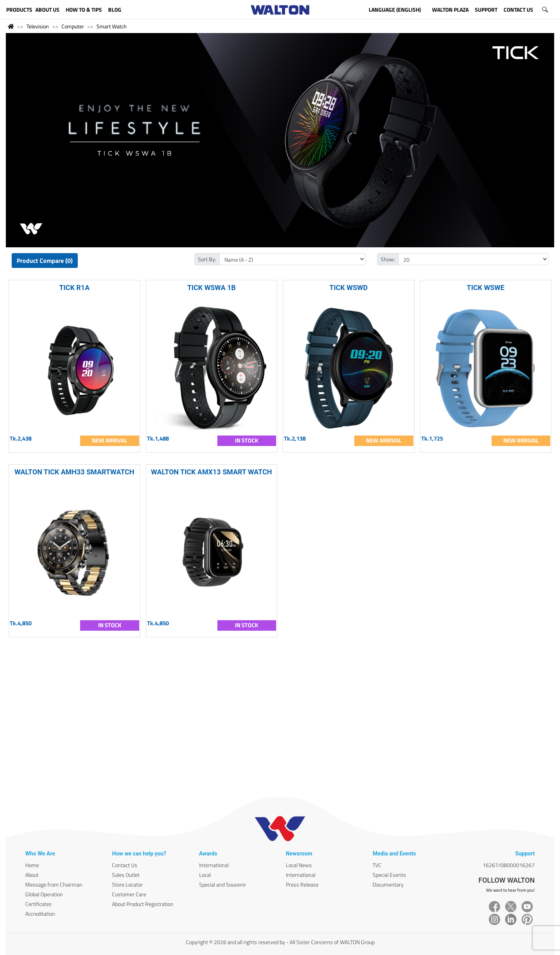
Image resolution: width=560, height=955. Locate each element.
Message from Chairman (54, 884)
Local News (299, 865)
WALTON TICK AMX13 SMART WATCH (211, 472)
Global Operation (44, 894)
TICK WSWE (486, 288)
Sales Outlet (126, 875)
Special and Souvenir (223, 884)
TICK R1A (74, 288)
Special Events (389, 875)
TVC (377, 865)
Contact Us (125, 865)
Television (38, 26)
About (32, 875)
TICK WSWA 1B (211, 288)
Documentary (388, 884)
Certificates (38, 904)
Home (32, 865)
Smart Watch (112, 26)
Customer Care (129, 894)
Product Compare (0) (45, 261)
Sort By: (207, 259)
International (214, 865)
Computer (73, 26)
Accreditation (40, 914)
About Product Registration (143, 904)
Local (205, 875)
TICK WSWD (348, 288)
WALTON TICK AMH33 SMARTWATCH (74, 472)
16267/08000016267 (509, 865)
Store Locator (127, 884)
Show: (388, 259)
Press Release (302, 884)
